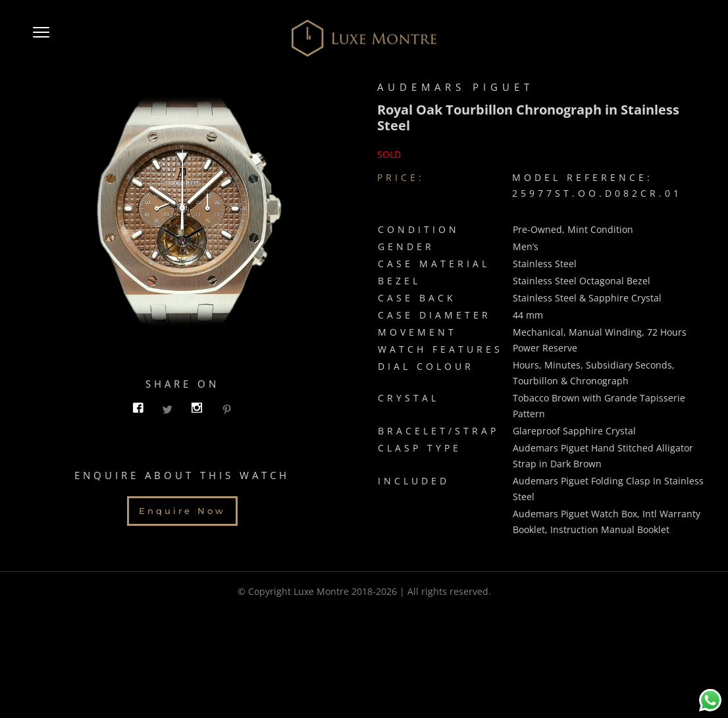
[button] (41, 38)
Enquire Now (182, 515)
